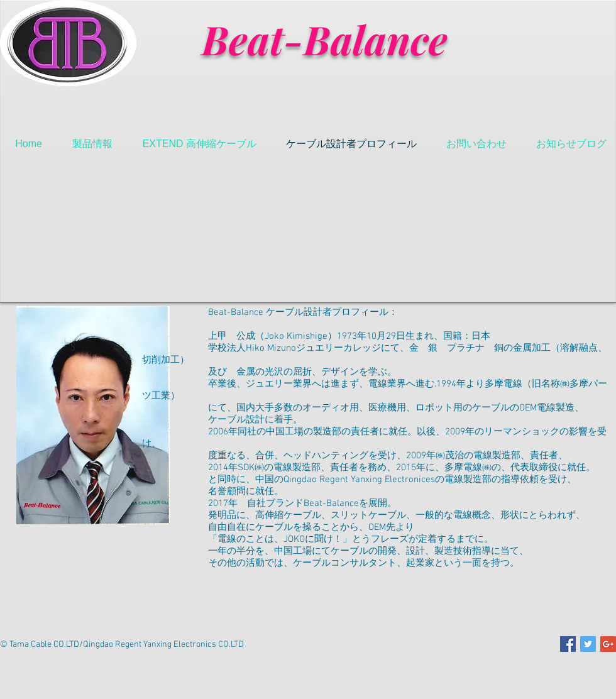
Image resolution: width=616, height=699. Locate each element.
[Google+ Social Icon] (608, 644)
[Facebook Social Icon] (568, 644)
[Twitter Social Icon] (588, 644)
